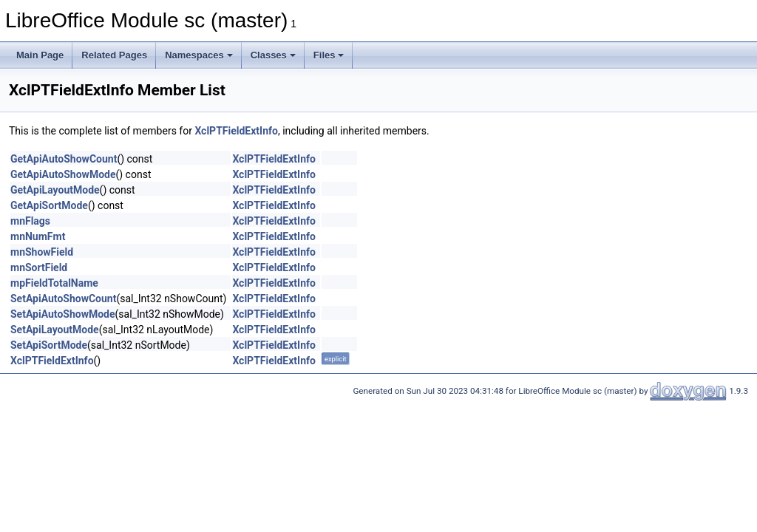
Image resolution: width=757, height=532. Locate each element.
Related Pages (114, 55)
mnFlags (30, 221)
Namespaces (199, 55)
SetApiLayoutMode (55, 330)
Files (329, 55)
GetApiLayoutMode (55, 190)
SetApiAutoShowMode (63, 314)
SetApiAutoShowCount (63, 299)
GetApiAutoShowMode (63, 174)
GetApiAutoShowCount (64, 159)
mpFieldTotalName (54, 283)
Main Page (40, 55)
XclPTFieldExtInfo (236, 131)
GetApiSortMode (49, 205)
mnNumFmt (38, 236)
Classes (273, 55)
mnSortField (39, 267)
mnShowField (42, 252)
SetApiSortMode (49, 345)
